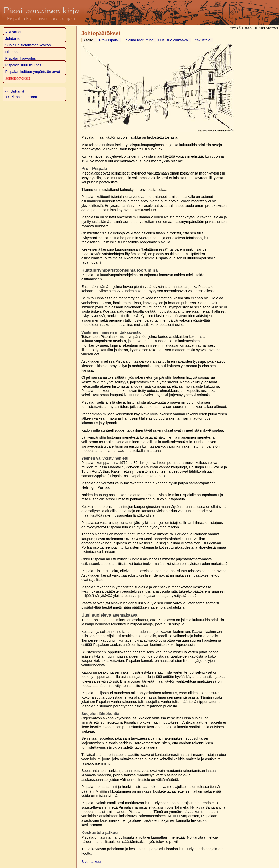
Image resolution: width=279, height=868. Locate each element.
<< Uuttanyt (15, 91)
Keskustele (201, 40)
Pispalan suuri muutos (23, 65)
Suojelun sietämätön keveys (28, 45)
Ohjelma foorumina (138, 40)
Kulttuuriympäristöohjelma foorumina (119, 270)
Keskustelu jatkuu (100, 833)
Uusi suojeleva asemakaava (109, 615)
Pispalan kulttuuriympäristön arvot (33, 72)
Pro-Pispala (108, 40)
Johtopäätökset (18, 78)
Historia (12, 52)
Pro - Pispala (94, 169)
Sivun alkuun (92, 862)
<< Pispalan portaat (21, 97)
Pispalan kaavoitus (21, 58)
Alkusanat (13, 32)
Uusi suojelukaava (173, 40)
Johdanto (13, 39)
